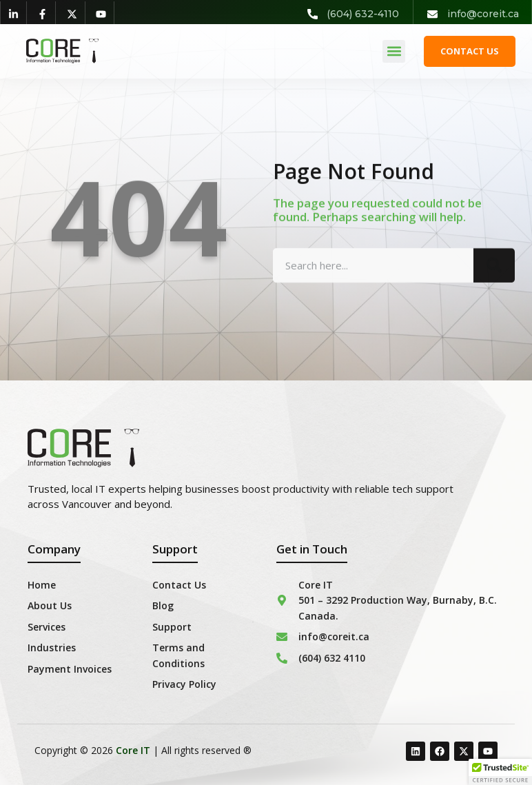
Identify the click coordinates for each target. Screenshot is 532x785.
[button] (394, 51)
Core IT (133, 750)
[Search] (494, 276)
